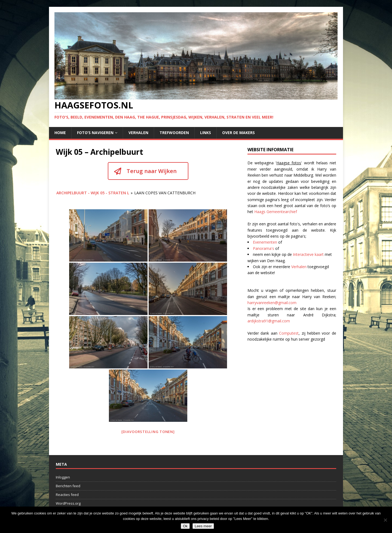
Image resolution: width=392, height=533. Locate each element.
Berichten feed (68, 486)
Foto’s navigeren (95, 133)
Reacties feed (67, 495)
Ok (185, 526)
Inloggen (63, 477)
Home (60, 133)
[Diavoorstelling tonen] (148, 432)
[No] (385, 520)
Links (206, 133)
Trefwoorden (174, 133)
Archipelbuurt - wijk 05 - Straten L (93, 193)
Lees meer (203, 526)
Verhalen (138, 133)
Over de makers (238, 133)
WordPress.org (68, 503)
